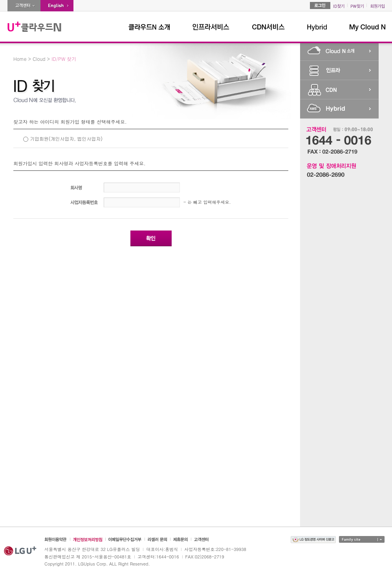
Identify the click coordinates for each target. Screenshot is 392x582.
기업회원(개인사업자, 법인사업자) (66, 138)
